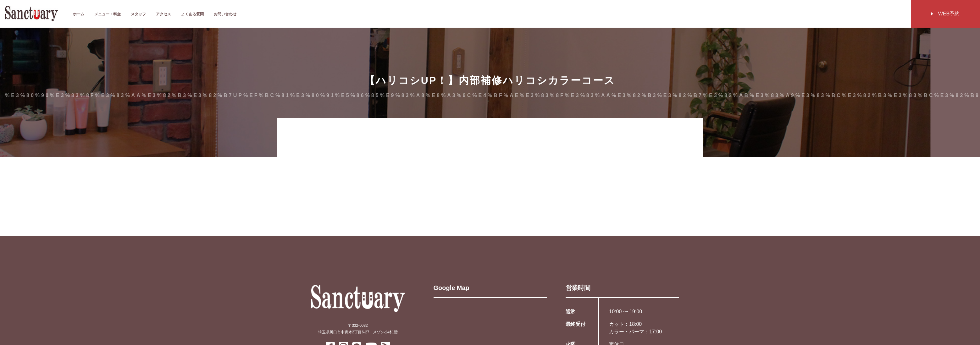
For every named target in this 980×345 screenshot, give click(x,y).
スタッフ (138, 14)
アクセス (163, 14)
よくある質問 (192, 14)
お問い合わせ (225, 14)
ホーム (79, 14)
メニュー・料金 (108, 14)
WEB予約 (945, 14)
